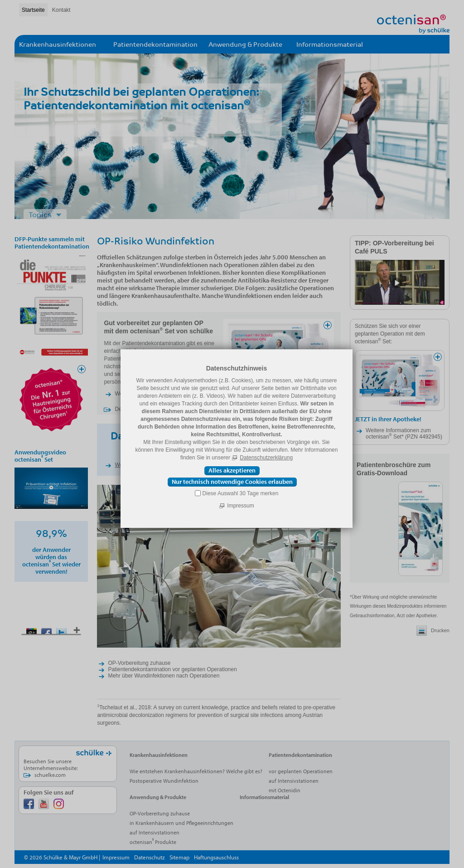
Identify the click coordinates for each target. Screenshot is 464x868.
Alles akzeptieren (232, 470)
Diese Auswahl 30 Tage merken (241, 493)
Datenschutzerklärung (266, 458)
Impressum (240, 506)
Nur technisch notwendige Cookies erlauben (232, 482)
